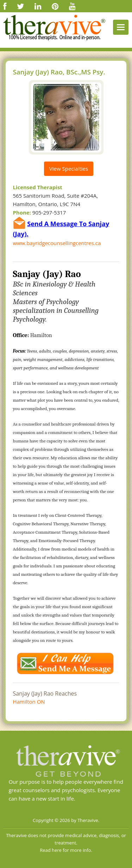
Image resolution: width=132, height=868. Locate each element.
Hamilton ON (29, 702)
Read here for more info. (66, 850)
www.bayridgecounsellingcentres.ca (57, 243)
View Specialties (69, 169)
